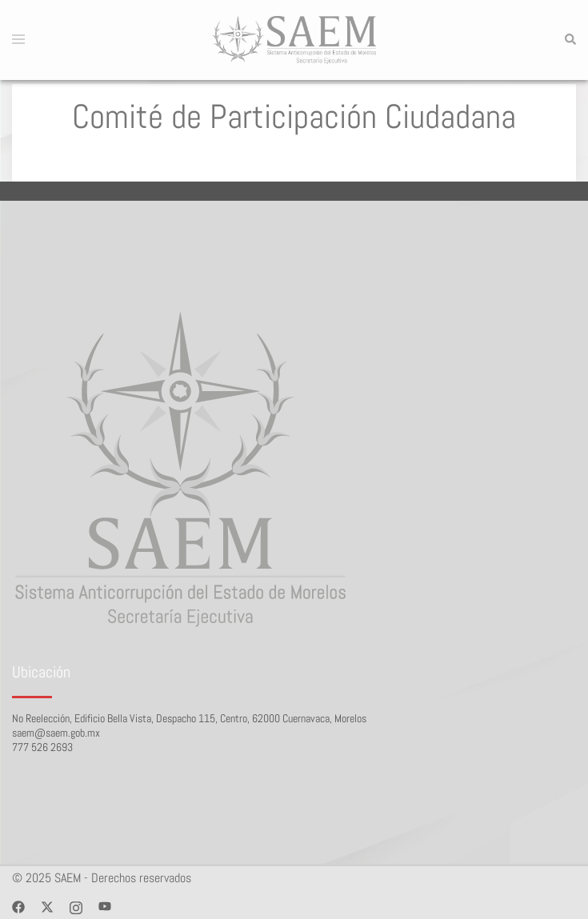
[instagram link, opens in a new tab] (76, 906)
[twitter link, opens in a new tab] (47, 906)
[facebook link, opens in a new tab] (18, 906)
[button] (570, 40)
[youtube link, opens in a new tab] (105, 906)
